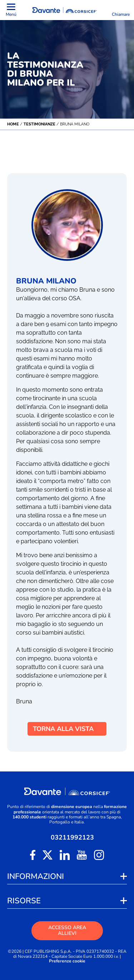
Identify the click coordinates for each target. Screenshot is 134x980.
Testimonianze (39, 124)
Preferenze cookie (67, 961)
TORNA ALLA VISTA (67, 729)
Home (13, 124)
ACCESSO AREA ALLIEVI (67, 931)
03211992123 (72, 837)
